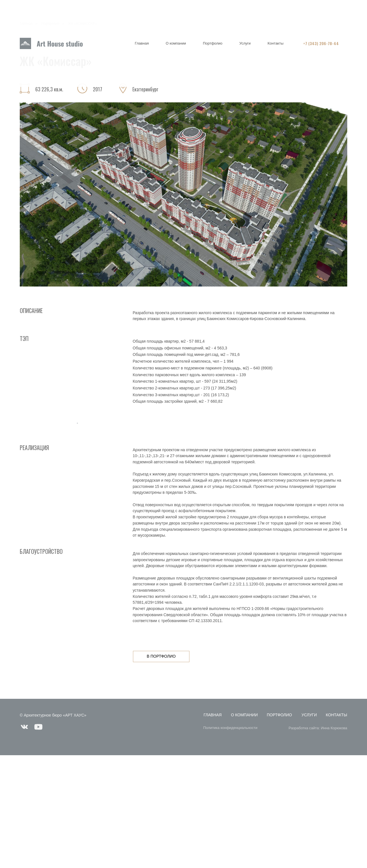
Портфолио (213, 43)
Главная (142, 43)
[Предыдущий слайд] (76, 479)
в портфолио (161, 769)
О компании (176, 43)
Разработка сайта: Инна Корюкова (318, 841)
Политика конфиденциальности (230, 841)
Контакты (276, 43)
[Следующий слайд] (291, 479)
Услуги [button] (245, 43)
